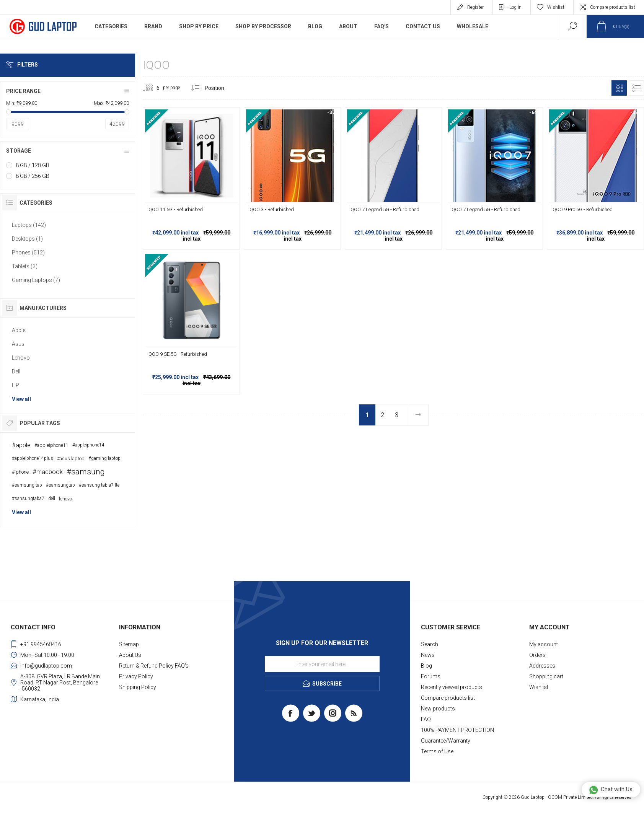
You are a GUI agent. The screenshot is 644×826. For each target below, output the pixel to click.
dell (52, 499)
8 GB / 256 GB (33, 176)
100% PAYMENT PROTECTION (457, 730)
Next (418, 415)
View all (21, 399)
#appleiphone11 (51, 445)
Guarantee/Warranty (446, 741)
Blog (426, 666)
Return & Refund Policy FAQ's (154, 666)
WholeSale (473, 26)
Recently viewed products (452, 687)
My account (544, 644)
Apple (19, 330)
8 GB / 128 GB (33, 165)
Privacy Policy (136, 676)
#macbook (48, 472)
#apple (21, 445)
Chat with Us (611, 790)
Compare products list (613, 7)
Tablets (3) (25, 266)
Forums (431, 676)
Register (475, 7)
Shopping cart (546, 676)
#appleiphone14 (88, 445)
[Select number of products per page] (152, 88)
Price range (23, 91)
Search (430, 644)
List (636, 88)
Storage (19, 151)
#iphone (20, 472)
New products (438, 709)
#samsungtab (60, 485)
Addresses (542, 666)
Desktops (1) (27, 239)
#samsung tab (27, 485)
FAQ (426, 719)
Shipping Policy (138, 687)
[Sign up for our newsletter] (322, 664)
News (428, 655)
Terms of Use (437, 751)
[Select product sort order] (220, 88)
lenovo (65, 499)
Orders (537, 655)
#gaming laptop (104, 458)
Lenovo (21, 358)
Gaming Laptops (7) (36, 280)
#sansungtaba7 (28, 499)
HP (15, 385)
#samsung (86, 472)
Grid (619, 88)
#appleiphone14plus (33, 458)
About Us (130, 655)
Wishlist (539, 687)
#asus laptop (71, 459)
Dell (16, 371)
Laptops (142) (29, 225)
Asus (18, 344)
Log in (515, 7)
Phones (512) (28, 253)
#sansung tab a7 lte (99, 485)
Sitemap (129, 644)
